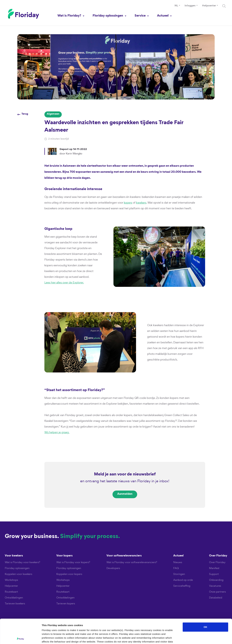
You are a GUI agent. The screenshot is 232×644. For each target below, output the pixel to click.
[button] (177, 6)
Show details (167, 638)
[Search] (224, 6)
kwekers (141, 203)
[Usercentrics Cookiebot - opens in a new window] (21, 638)
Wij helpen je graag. (57, 432)
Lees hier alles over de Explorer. (64, 282)
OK (206, 603)
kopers (128, 203)
